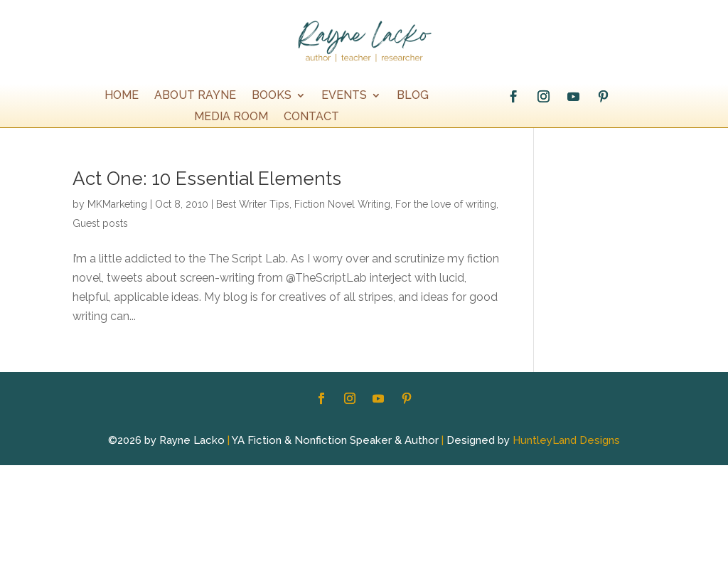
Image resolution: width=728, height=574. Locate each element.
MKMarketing (117, 204)
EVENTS (344, 96)
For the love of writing (446, 204)
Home (122, 96)
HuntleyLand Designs (566, 440)
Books (272, 96)
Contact (311, 117)
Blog (413, 96)
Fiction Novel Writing (342, 204)
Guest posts (100, 223)
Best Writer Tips (253, 204)
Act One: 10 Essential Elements (207, 179)
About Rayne (195, 96)
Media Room (231, 117)
